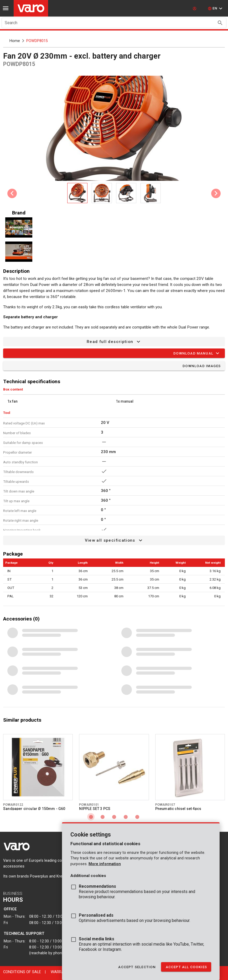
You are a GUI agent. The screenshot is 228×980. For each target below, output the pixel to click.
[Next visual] (216, 193)
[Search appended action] (220, 23)
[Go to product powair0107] (190, 767)
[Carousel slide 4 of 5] (126, 817)
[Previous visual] (12, 193)
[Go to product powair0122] (38, 767)
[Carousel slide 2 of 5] (102, 817)
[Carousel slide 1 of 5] (91, 817)
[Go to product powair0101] (114, 767)
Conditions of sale (22, 972)
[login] (195, 8)
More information (105, 864)
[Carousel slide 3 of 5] (114, 817)
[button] (216, 8)
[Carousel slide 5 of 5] (137, 817)
